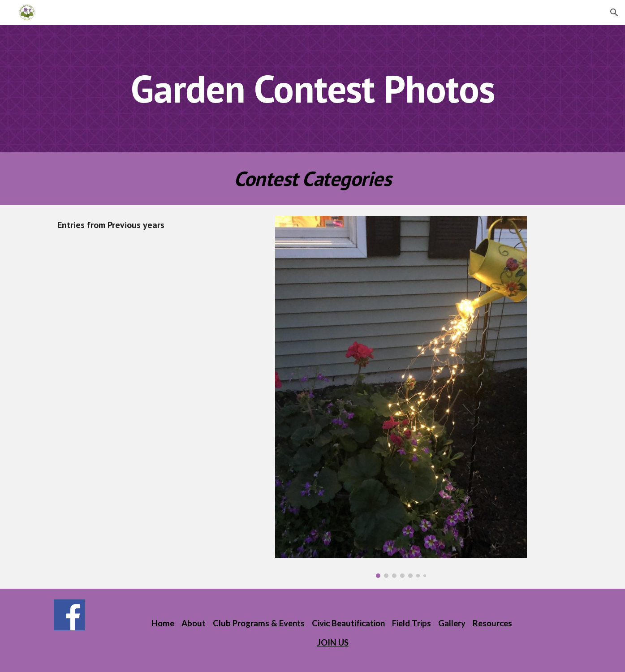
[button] (614, 13)
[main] (312, 88)
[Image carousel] (401, 397)
